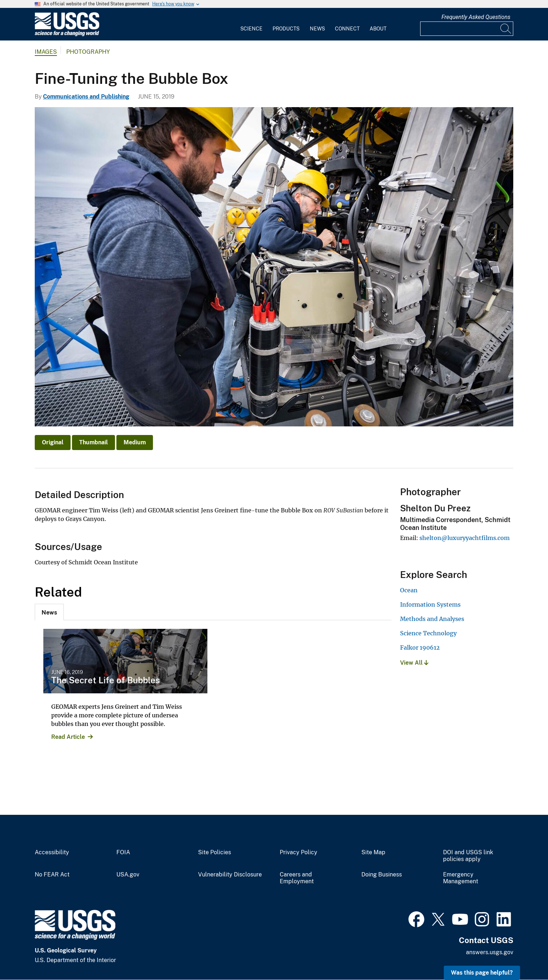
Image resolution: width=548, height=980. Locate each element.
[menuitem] (251, 24)
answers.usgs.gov (490, 952)
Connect (347, 29)
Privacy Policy (299, 852)
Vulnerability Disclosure (230, 875)
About (378, 29)
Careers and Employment (297, 878)
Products (286, 29)
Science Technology (428, 633)
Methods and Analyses (432, 619)
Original (53, 442)
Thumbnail (93, 442)
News (317, 29)
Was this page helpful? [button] (482, 973)
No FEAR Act (52, 875)
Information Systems (430, 604)
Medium (135, 442)
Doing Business (382, 875)
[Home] (67, 35)
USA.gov (128, 875)
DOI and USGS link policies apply (468, 856)
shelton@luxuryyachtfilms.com (465, 538)
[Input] (467, 29)
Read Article (68, 737)
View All (414, 663)
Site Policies (215, 852)
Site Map (373, 852)
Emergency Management (461, 878)
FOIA (123, 852)
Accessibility (52, 852)
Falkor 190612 (420, 647)
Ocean (409, 590)
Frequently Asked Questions (476, 17)
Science (251, 29)
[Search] (506, 29)
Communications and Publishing (86, 97)
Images (46, 52)
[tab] (49, 612)
